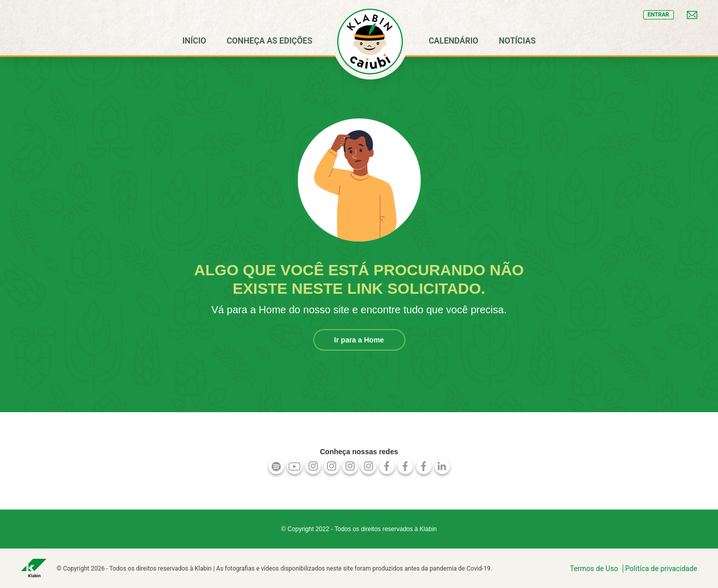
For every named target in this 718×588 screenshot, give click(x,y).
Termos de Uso (594, 569)
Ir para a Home (359, 340)
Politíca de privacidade (661, 569)
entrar (659, 15)
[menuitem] (194, 41)
